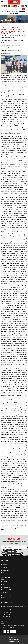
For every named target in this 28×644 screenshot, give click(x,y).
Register (16, 9)
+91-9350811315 (8, 612)
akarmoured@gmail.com (10, 609)
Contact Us (6, 593)
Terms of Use (7, 595)
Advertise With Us (8, 590)
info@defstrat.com (9, 607)
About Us (6, 582)
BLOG (5, 584)
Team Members (8, 573)
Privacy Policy (7, 598)
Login (7, 9)
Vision (5, 568)
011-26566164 (7, 617)
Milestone (6, 570)
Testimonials (7, 587)
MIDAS (18, 641)
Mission (5, 565)
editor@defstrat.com (20, 607)
